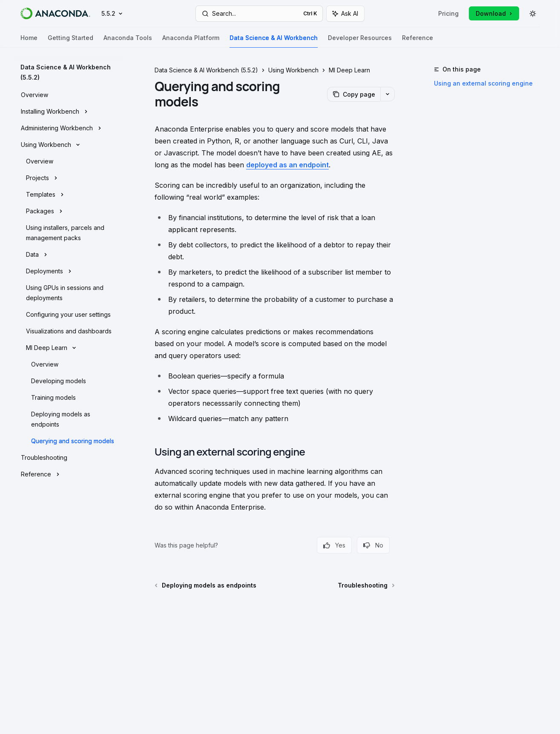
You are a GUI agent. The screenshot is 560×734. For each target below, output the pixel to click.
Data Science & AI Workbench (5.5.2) (206, 70)
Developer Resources (360, 41)
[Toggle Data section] (68, 255)
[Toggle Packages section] (68, 211)
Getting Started (70, 41)
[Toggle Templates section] (68, 195)
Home (29, 41)
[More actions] (388, 94)
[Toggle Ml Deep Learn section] (68, 348)
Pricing (448, 13)
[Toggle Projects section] (68, 178)
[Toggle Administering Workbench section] (68, 128)
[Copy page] (354, 94)
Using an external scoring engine (483, 83)
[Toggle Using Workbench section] (68, 145)
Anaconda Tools (128, 41)
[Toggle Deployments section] (68, 271)
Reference (418, 41)
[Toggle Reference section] (68, 474)
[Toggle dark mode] (533, 14)
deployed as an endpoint (287, 165)
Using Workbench (293, 70)
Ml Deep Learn (349, 70)
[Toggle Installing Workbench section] (68, 112)
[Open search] (259, 14)
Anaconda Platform (191, 41)
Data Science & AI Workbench (274, 41)
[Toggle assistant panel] (345, 14)
